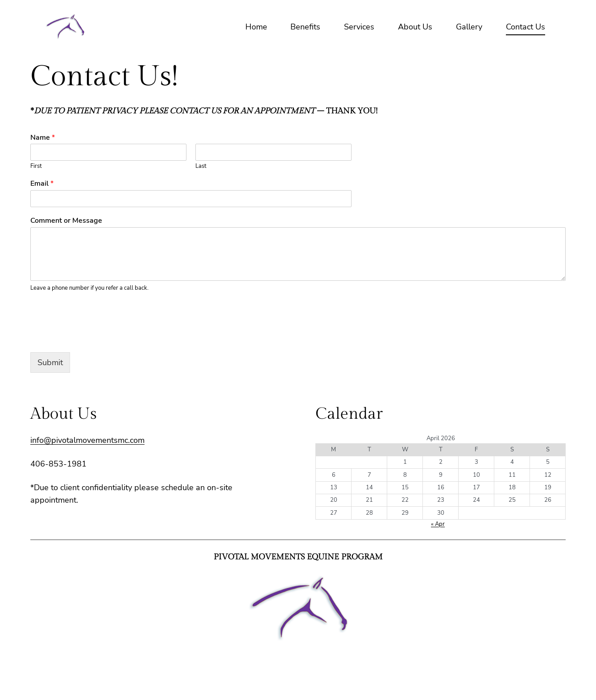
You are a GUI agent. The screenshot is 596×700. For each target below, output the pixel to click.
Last (201, 166)
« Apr (438, 524)
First (36, 166)
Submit (50, 362)
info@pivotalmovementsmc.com (87, 440)
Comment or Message (66, 221)
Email (42, 184)
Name (43, 138)
